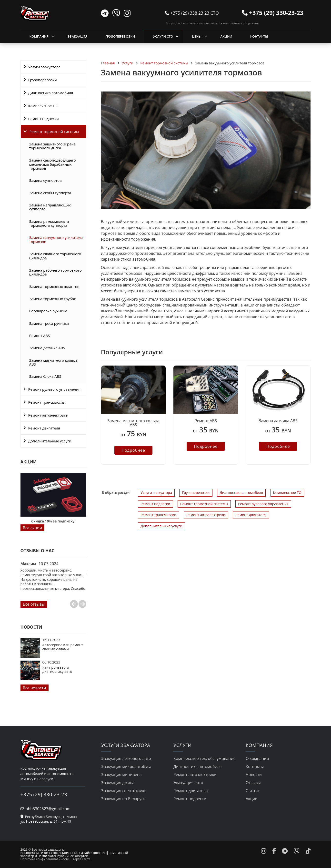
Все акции (33, 528)
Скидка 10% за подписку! (53, 521)
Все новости (35, 688)
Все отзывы (34, 604)
